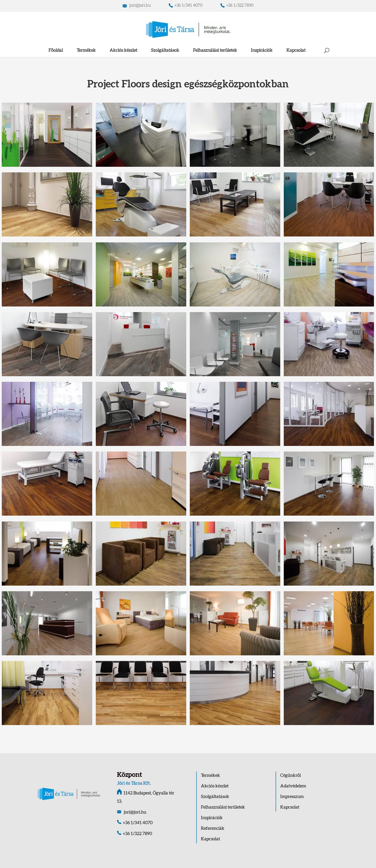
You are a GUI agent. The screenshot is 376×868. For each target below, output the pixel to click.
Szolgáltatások (165, 50)
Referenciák (213, 828)
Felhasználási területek (215, 50)
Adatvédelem (293, 786)
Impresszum (292, 797)
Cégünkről (291, 775)
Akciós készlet (123, 50)
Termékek (86, 50)
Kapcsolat (296, 50)
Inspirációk (262, 50)
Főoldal (56, 50)
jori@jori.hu (137, 6)
